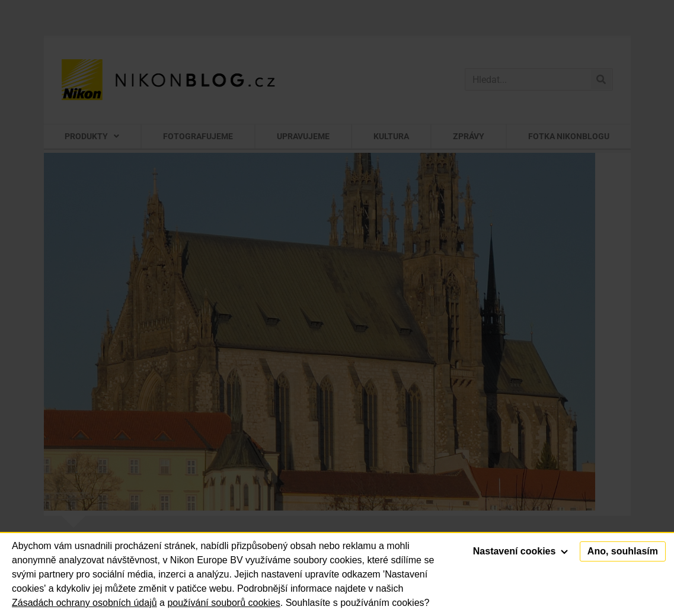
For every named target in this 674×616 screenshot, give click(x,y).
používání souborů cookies (223, 603)
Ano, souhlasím (623, 551)
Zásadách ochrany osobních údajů (84, 603)
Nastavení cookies (520, 551)
